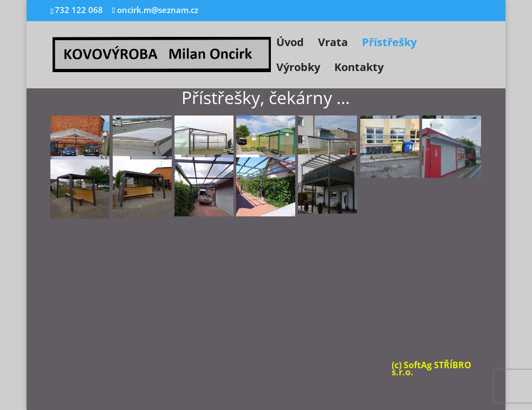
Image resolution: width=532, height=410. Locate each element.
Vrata (333, 44)
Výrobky (298, 69)
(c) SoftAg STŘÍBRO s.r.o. (432, 369)
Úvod (290, 44)
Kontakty (359, 69)
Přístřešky (389, 44)
